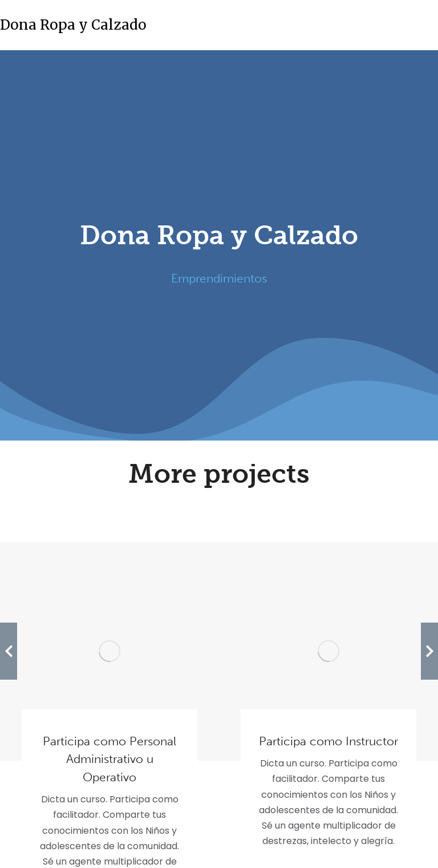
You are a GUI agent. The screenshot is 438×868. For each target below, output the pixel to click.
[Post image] (109, 651)
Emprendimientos (219, 278)
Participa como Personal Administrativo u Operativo (109, 759)
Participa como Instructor (328, 741)
